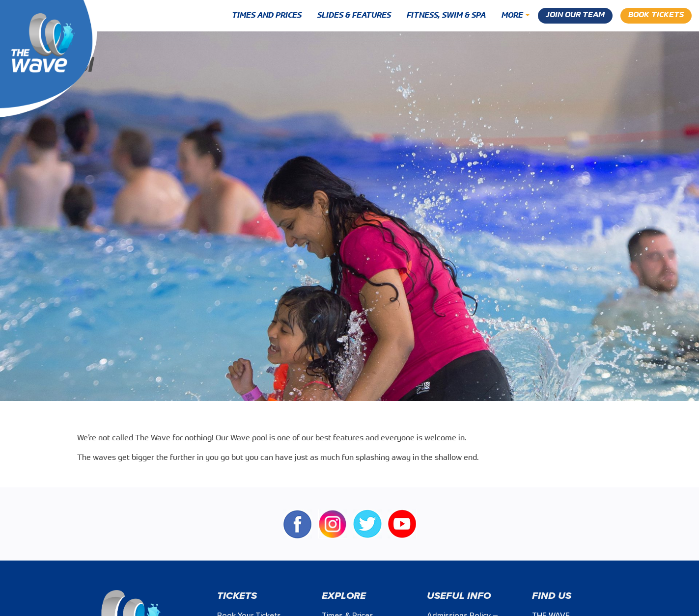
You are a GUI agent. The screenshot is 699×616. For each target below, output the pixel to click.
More (512, 16)
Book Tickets (656, 15)
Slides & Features (354, 16)
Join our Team (575, 15)
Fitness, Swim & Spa (446, 16)
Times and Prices (267, 16)
